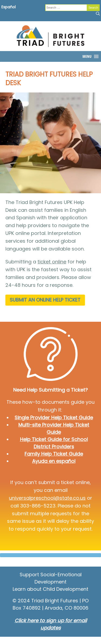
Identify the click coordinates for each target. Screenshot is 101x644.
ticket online (52, 262)
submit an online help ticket (45, 300)
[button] (87, 56)
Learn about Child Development (50, 589)
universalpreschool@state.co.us (47, 498)
